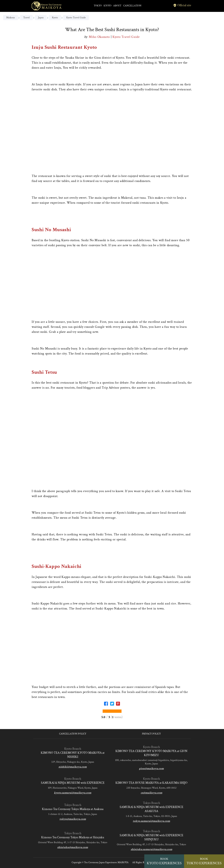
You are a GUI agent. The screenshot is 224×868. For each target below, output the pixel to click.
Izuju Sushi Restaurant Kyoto (64, 47)
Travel (26, 18)
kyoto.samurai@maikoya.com (73, 793)
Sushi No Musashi (51, 230)
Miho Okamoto (100, 37)
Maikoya (11, 18)
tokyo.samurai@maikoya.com (151, 821)
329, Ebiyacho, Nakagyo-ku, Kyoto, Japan (73, 762)
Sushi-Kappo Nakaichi (57, 566)
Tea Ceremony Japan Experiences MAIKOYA (106, 862)
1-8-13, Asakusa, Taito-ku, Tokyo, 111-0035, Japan (151, 816)
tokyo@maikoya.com (73, 819)
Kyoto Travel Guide (76, 18)
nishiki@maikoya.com (73, 767)
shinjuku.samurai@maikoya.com (151, 849)
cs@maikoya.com (151, 793)
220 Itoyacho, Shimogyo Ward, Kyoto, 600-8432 (151, 788)
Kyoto (55, 18)
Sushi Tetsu (44, 372)
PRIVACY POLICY (151, 734)
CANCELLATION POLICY (73, 734)
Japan (41, 18)
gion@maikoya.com (151, 769)
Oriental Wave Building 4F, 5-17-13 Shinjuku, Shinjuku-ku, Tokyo (73, 842)
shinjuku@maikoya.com (73, 847)
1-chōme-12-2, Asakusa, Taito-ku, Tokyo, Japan (73, 814)
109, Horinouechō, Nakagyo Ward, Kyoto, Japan (73, 788)
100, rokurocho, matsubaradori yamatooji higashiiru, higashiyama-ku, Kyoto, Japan (151, 762)
